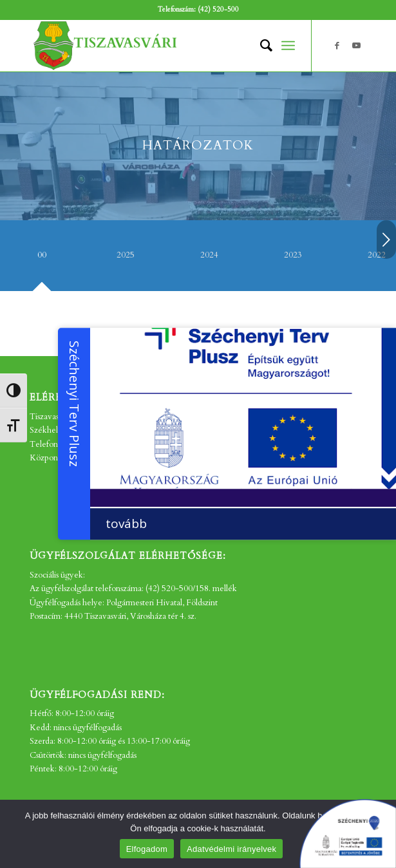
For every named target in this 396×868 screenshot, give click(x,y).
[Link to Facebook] (337, 46)
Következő (386, 240)
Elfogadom (147, 849)
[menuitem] (260, 46)
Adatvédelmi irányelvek (231, 849)
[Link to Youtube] (357, 46)
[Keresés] (260, 46)
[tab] (42, 260)
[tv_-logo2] (164, 46)
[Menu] (288, 46)
